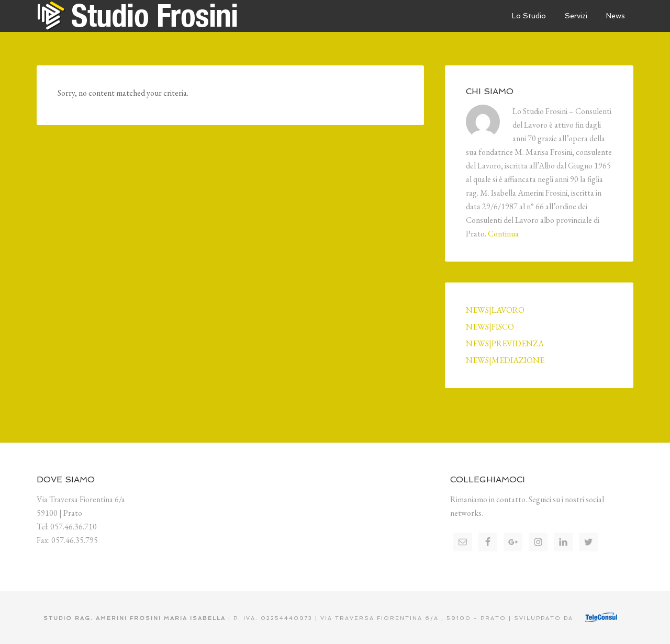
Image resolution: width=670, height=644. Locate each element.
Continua (503, 234)
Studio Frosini (147, 16)
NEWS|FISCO (490, 327)
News (616, 16)
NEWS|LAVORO (495, 310)
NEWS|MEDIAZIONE (505, 360)
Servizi (576, 16)
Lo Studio (529, 16)
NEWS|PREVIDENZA (505, 343)
